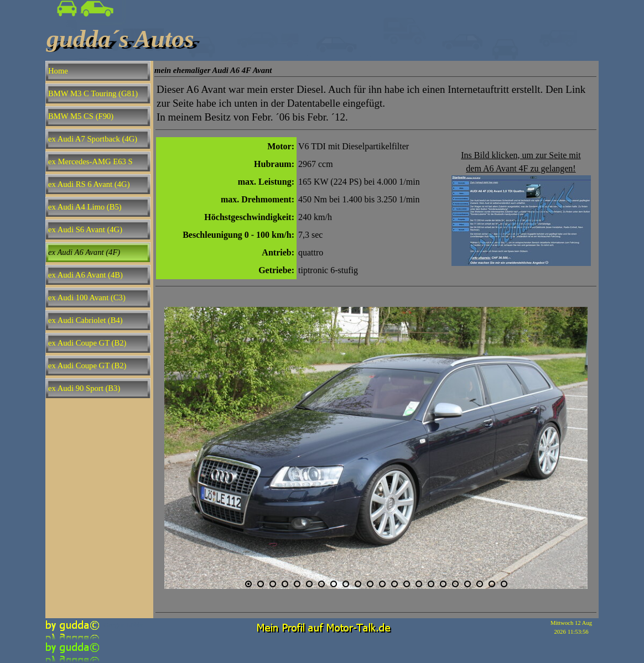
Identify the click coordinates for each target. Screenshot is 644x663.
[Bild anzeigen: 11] (370, 584)
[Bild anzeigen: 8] (334, 584)
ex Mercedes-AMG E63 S (90, 161)
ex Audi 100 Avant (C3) (87, 297)
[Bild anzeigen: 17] (443, 584)
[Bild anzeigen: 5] (297, 584)
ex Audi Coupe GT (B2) (87, 343)
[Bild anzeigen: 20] (480, 584)
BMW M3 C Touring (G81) (93, 93)
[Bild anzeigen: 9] (346, 584)
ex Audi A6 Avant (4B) (85, 275)
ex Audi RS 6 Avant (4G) (89, 184)
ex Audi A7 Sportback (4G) (93, 139)
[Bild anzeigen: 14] (407, 584)
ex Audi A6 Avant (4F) (84, 252)
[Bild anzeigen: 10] (358, 584)
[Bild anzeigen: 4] (285, 584)
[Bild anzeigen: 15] (419, 584)
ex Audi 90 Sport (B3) (84, 388)
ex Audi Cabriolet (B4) (85, 320)
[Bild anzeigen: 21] (492, 584)
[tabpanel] (376, 103)
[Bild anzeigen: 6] (309, 584)
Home (58, 71)
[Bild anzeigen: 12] (382, 584)
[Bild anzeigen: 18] (455, 584)
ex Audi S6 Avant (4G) (85, 229)
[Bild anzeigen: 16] (431, 584)
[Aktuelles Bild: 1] (248, 584)
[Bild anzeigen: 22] (504, 584)
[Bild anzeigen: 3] (273, 584)
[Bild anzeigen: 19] (468, 584)
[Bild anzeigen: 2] (261, 584)
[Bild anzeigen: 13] (394, 584)
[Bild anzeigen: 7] (321, 584)
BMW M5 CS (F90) (81, 116)
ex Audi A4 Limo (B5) (85, 207)
